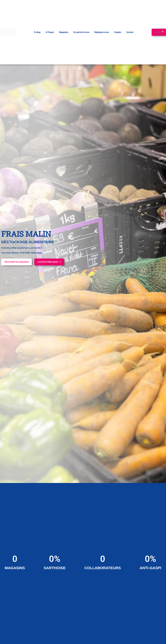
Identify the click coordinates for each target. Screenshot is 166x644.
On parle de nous (81, 32)
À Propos (50, 32)
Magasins (64, 32)
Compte (117, 32)
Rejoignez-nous (102, 32)
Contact (130, 32)
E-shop (37, 32)
